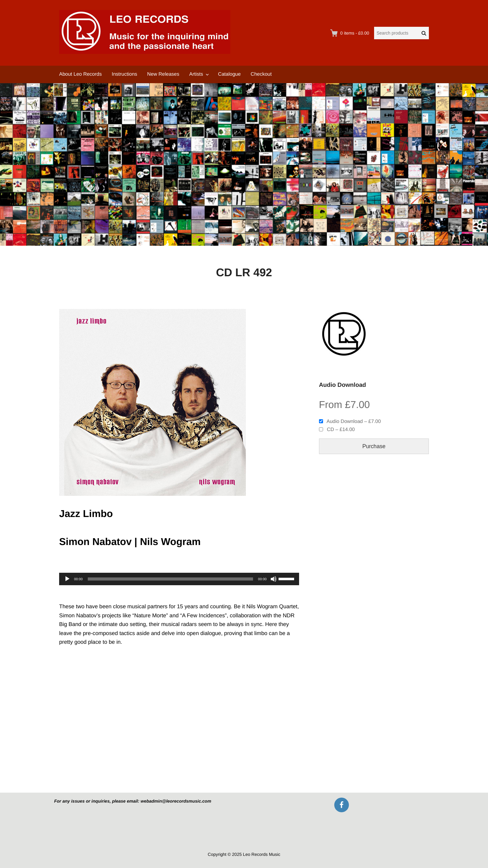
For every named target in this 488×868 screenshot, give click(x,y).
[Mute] (274, 579)
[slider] (171, 579)
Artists (196, 74)
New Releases (163, 74)
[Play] (67, 579)
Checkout (261, 74)
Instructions (124, 74)
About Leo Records (80, 74)
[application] (179, 579)
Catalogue (229, 74)
